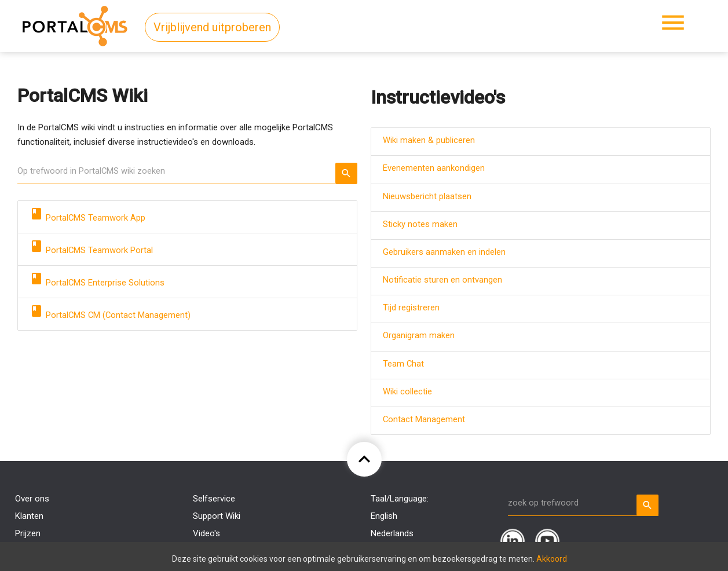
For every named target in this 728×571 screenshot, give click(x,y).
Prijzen (28, 533)
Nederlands (392, 533)
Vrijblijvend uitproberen (212, 27)
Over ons (32, 499)
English (384, 516)
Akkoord (552, 559)
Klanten (29, 516)
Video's (206, 533)
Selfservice (214, 499)
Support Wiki (217, 516)
